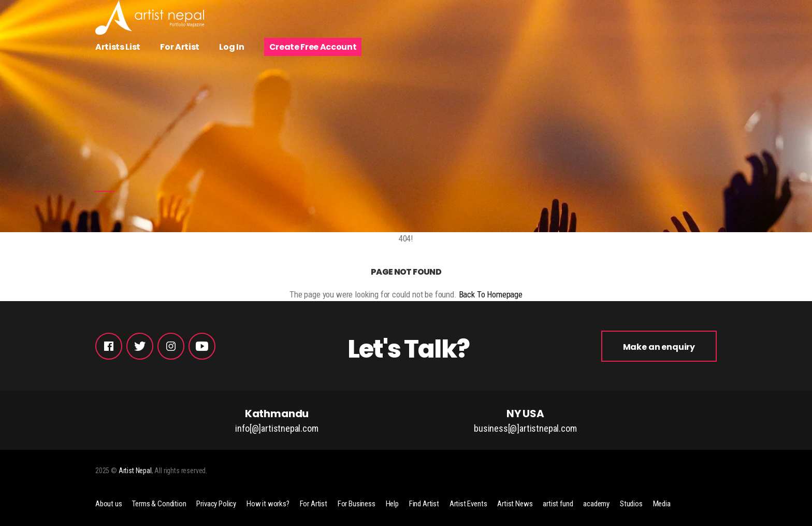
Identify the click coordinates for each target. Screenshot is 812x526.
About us (109, 504)
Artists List (118, 47)
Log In (231, 47)
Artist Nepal (135, 471)
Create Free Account (313, 47)
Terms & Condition (159, 504)
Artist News (515, 504)
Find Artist (424, 504)
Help (392, 504)
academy (596, 504)
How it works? (268, 504)
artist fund (558, 504)
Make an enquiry (659, 347)
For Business (357, 504)
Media (662, 504)
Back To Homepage (491, 294)
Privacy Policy (216, 504)
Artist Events (468, 504)
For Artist (180, 47)
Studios (631, 504)
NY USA (525, 421)
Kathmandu (277, 421)
